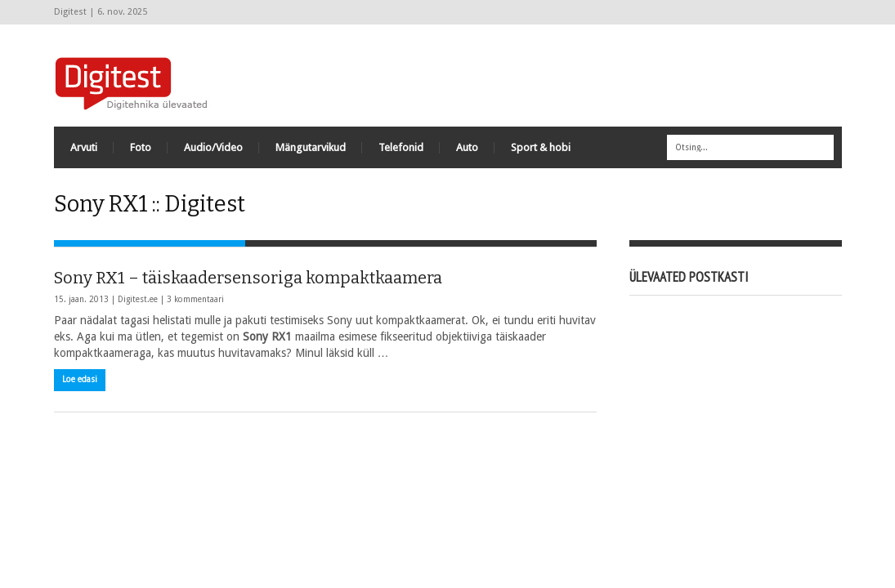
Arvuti (84, 147)
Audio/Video (213, 147)
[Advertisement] (544, 73)
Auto (467, 147)
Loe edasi (80, 379)
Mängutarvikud (311, 147)
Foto (141, 147)
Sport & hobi (541, 147)
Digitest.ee (138, 299)
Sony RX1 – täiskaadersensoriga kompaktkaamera (248, 278)
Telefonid (401, 147)
